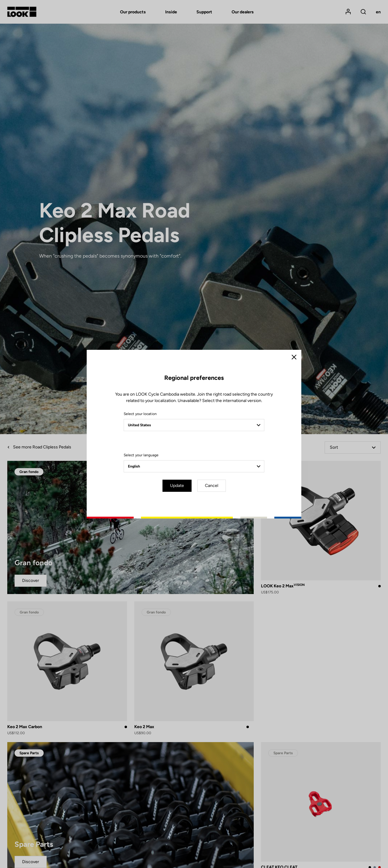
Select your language (141, 455)
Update (177, 486)
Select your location (140, 414)
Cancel (212, 486)
